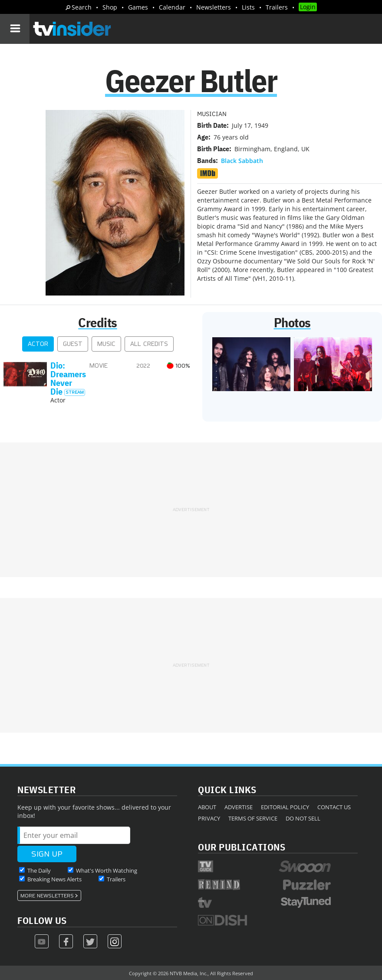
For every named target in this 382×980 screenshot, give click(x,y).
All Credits (149, 344)
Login (308, 7)
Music (106, 344)
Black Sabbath (242, 161)
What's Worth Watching (107, 870)
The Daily (39, 870)
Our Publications (242, 847)
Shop (110, 7)
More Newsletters (47, 896)
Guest (73, 344)
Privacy (209, 818)
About (207, 807)
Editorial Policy (285, 807)
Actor (38, 344)
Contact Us (334, 807)
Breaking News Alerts (54, 879)
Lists (248, 7)
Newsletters (214, 7)
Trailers (277, 7)
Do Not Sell (303, 818)
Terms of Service (253, 818)
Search (82, 7)
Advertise (239, 807)
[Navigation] (15, 29)
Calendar (172, 7)
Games (138, 7)
